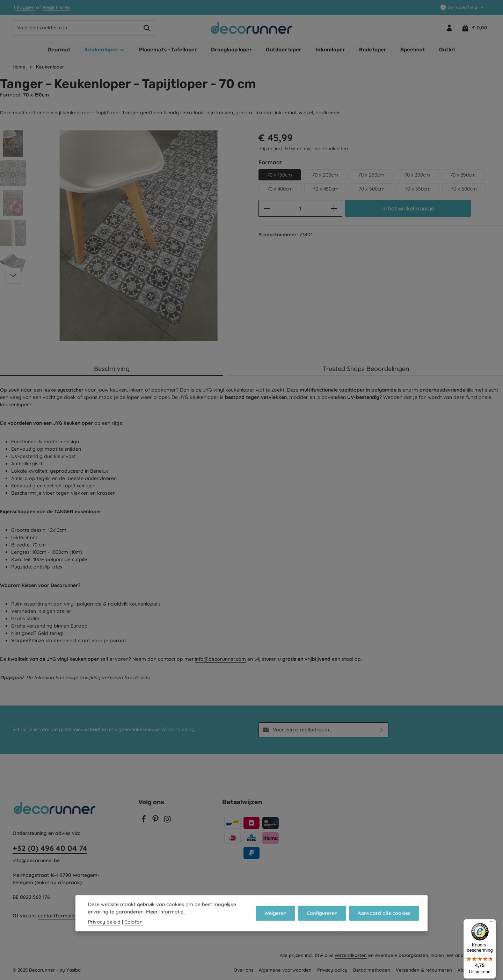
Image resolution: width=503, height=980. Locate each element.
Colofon (133, 932)
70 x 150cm (280, 175)
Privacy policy (332, 970)
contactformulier (58, 916)
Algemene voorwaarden (285, 970)
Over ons (243, 970)
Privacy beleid (104, 932)
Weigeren (275, 923)
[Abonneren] (382, 730)
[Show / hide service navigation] (462, 8)
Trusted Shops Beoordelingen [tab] (366, 369)
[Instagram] (167, 821)
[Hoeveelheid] (300, 208)
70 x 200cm (325, 175)
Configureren (322, 923)
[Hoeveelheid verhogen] (334, 208)
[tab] (112, 369)
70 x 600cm (464, 189)
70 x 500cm (372, 189)
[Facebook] (144, 821)
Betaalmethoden (372, 970)
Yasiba (74, 970)
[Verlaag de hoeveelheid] (267, 208)
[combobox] (76, 28)
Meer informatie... (166, 922)
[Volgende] (13, 276)
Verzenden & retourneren (424, 970)
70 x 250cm (371, 175)
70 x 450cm (326, 189)
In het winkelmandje (408, 208)
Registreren (56, 7)
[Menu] (492, 923)
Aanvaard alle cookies (384, 923)
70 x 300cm (417, 175)
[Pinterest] (156, 821)
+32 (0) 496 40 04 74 (50, 848)
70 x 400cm (280, 189)
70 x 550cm (418, 189)
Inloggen (24, 7)
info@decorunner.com (220, 659)
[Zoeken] (147, 28)
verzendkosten (351, 955)
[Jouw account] (449, 28)
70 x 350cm (463, 175)
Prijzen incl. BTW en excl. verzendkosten (303, 149)
